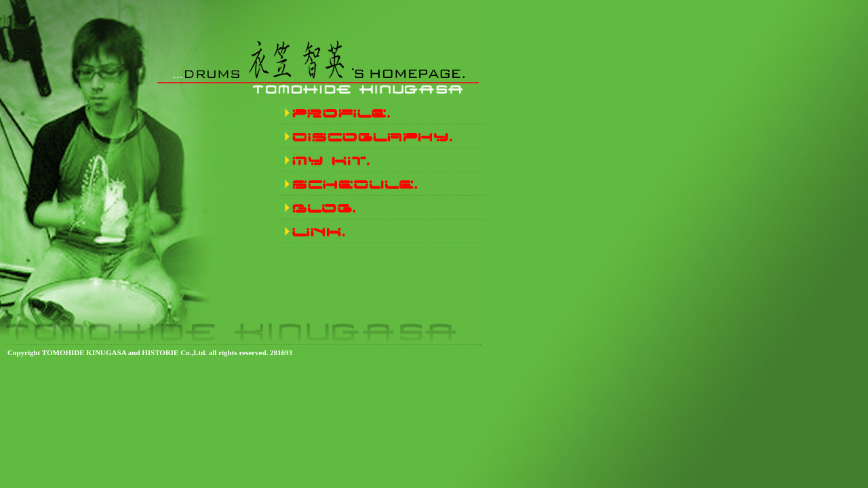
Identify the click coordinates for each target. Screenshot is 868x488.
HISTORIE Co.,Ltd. (174, 352)
